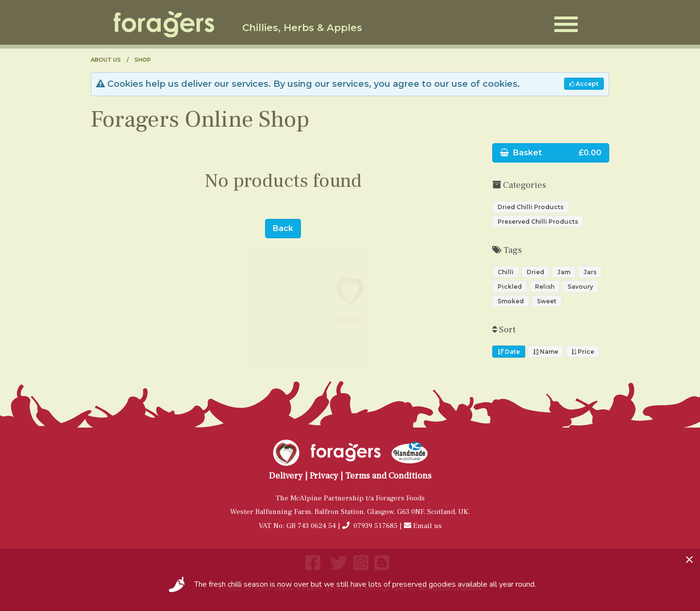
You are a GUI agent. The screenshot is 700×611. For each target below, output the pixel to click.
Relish (545, 287)
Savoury (580, 287)
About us (106, 60)
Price (583, 352)
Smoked (511, 301)
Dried (535, 272)
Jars (590, 272)
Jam (564, 272)
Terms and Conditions (388, 476)
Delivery (286, 476)
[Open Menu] (566, 24)
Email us (427, 526)
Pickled (510, 287)
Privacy (324, 476)
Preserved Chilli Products (538, 222)
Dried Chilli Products (531, 207)
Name (546, 352)
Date (509, 352)
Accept (584, 84)
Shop (143, 60)
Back (283, 228)
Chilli (506, 272)
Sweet (547, 301)
